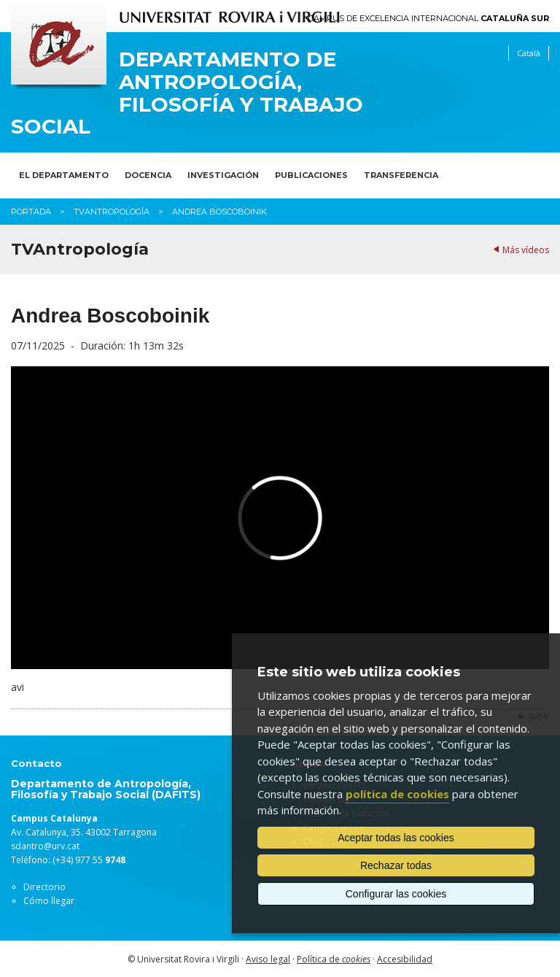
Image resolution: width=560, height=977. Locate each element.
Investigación (223, 175)
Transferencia (401, 175)
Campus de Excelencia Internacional (429, 19)
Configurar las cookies (396, 894)
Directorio (44, 887)
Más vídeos (526, 250)
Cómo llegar (49, 901)
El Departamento (64, 175)
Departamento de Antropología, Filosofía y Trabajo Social (187, 93)
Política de (334, 959)
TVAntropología (112, 212)
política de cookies (397, 794)
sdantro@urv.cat (45, 846)
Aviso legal (268, 959)
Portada (31, 212)
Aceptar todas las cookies (396, 838)
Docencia (148, 175)
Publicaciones (311, 175)
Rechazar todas (396, 865)
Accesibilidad (405, 959)
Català (529, 53)
